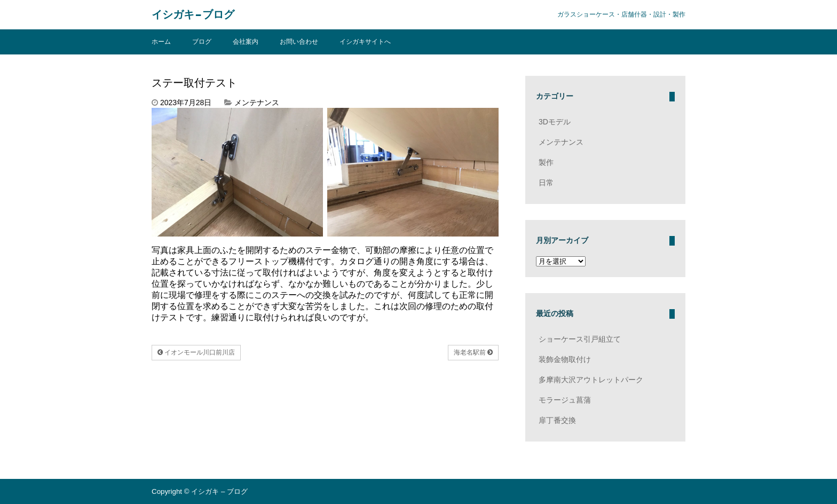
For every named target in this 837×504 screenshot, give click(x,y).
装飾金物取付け (565, 359)
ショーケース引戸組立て (580, 339)
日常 (546, 183)
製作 (546, 162)
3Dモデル (555, 122)
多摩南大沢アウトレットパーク (591, 380)
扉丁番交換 (557, 420)
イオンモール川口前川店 (196, 352)
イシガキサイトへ (365, 42)
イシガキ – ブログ (193, 15)
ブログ (202, 42)
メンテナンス (257, 103)
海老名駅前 (473, 352)
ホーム (161, 42)
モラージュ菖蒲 (565, 400)
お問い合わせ (299, 42)
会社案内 (246, 42)
